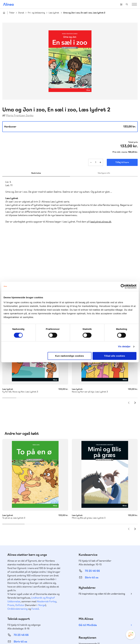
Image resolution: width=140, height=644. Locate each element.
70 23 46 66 (21, 578)
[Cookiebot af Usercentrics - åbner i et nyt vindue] (123, 286)
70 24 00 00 (92, 597)
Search (127, 4)
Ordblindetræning (17, 552)
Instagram (91, 614)
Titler (12, 13)
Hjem (4, 13)
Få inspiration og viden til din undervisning (102, 537)
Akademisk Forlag (47, 544)
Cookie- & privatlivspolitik (33, 635)
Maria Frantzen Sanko (20, 115)
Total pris (133, 142)
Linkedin (113, 614)
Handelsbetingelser (55, 635)
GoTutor (20, 548)
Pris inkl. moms (120, 152)
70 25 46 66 (92, 514)
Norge (42, 548)
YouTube (106, 614)
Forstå (35, 552)
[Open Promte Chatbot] (131, 635)
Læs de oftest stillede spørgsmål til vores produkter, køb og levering (30, 602)
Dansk (21, 13)
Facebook (99, 614)
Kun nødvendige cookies (70, 356)
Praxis (11, 548)
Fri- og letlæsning (36, 13)
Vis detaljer (124, 347)
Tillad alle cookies (115, 356)
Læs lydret (54, 13)
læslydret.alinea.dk (101, 222)
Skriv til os (92, 520)
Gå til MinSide (88, 568)
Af (4, 116)
